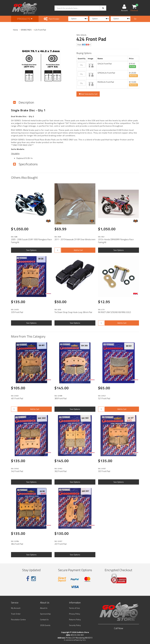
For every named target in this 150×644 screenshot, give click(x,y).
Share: (84, 45)
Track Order (16, 614)
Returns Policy (75, 619)
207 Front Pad (60, 544)
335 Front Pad (17, 312)
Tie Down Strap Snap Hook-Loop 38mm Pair (73, 312)
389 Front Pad (60, 398)
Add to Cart (78, 250)
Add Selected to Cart (88, 94)
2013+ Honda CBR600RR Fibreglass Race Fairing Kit (116, 241)
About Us (44, 608)
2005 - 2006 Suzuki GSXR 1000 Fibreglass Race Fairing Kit (31, 241)
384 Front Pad (17, 544)
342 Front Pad (17, 471)
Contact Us (44, 619)
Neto (84, 640)
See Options (31, 250)
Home (16, 30)
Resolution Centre (18, 619)
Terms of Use (74, 608)
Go (135, 19)
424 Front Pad (40, 30)
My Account (16, 608)
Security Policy (75, 625)
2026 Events (45, 625)
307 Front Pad (104, 471)
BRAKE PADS (26, 30)
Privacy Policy (75, 614)
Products (25, 19)
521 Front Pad (104, 398)
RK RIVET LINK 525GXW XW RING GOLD (115, 312)
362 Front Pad (60, 471)
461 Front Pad (17, 398)
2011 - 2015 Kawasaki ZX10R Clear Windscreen (75, 239)
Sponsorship (45, 614)
